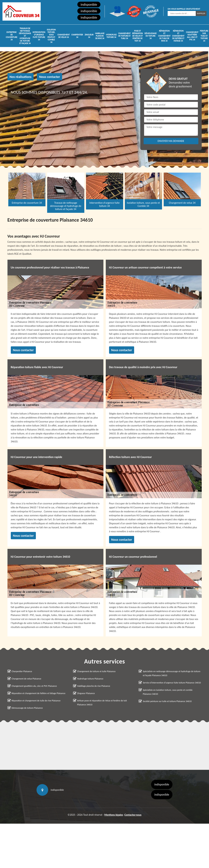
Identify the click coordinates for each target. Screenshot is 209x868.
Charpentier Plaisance (22, 671)
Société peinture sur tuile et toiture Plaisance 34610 (167, 701)
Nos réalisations (21, 77)
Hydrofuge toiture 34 (111, 36)
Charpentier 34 (77, 36)
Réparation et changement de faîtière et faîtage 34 (178, 36)
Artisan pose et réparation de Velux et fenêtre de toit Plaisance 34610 (102, 703)
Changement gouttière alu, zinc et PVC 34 (192, 36)
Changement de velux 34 (64, 36)
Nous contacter (49, 77)
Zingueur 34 (89, 36)
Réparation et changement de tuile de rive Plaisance (36, 701)
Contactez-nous (133, 815)
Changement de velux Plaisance (26, 679)
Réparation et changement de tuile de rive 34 (164, 36)
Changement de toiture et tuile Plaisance (96, 671)
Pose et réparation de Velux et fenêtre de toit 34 (137, 36)
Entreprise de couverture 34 (12, 36)
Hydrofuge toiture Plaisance (90, 679)
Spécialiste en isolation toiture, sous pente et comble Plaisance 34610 (168, 692)
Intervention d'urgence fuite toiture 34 (39, 36)
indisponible (89, 4)
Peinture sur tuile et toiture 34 (204, 36)
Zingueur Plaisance (86, 693)
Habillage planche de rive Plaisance (94, 686)
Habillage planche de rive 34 (100, 36)
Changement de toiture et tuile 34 (124, 36)
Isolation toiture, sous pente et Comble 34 (51, 36)
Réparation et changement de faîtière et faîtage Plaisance (39, 693)
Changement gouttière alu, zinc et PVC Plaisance (34, 686)
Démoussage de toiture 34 (150, 36)
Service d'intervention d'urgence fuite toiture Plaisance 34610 (172, 683)
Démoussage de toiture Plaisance (27, 708)
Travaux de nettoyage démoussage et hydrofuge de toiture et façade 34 (25, 36)
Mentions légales (114, 815)
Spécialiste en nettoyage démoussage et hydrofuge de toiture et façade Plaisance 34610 (172, 673)
